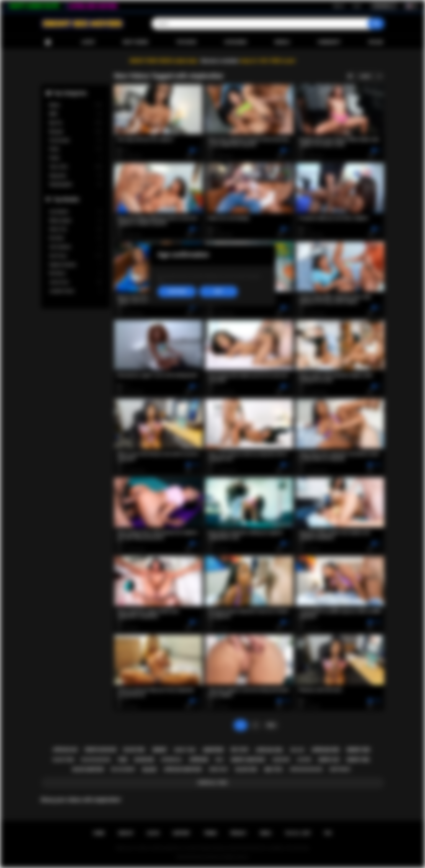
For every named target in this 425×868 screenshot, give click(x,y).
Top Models (66, 199)
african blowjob (306, 769)
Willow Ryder (76, 221)
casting (304, 760)
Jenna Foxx (76, 282)
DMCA (266, 833)
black (150, 770)
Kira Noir (76, 238)
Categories (235, 42)
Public (76, 158)
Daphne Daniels (76, 265)
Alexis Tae (76, 229)
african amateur (183, 769)
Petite (76, 149)
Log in (357, 6)
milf (219, 760)
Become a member (220, 61)
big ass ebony (123, 769)
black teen (63, 760)
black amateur (88, 769)
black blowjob (96, 760)
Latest (88, 42)
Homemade (76, 140)
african (199, 760)
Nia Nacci (76, 273)
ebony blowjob (101, 750)
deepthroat (340, 769)
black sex (246, 769)
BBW (76, 114)
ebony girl (358, 760)
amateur (213, 750)
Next (271, 725)
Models (282, 42)
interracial (172, 760)
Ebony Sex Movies (207, 857)
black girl (135, 750)
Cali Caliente (76, 247)
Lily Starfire (76, 212)
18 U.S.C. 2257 (298, 833)
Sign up (339, 6)
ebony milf (219, 769)
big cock (240, 750)
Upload (376, 42)
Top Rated (186, 42)
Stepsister (76, 176)
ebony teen (185, 750)
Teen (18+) (76, 167)
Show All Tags (212, 783)
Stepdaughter (76, 184)
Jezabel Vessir (76, 291)
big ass (297, 750)
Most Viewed (135, 42)
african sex (326, 750)
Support (181, 833)
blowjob (144, 760)
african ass (65, 750)
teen (122, 760)
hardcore (281, 760)
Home (48, 42)
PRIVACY (238, 833)
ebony (160, 750)
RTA (328, 833)
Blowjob (76, 132)
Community (329, 42)
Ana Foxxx (76, 256)
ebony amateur (248, 760)
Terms (210, 833)
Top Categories (70, 93)
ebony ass (329, 760)
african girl (270, 750)
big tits (273, 770)
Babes (76, 105)
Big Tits (76, 123)
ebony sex (359, 750)
